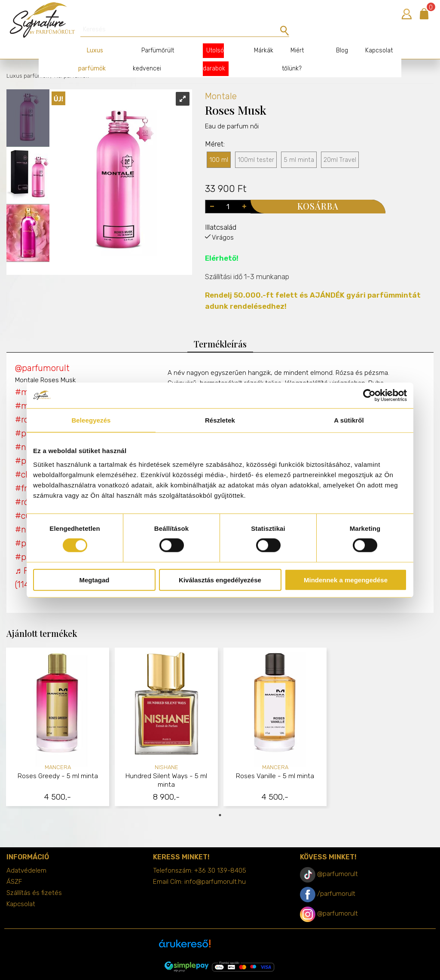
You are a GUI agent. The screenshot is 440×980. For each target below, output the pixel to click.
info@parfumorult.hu (215, 867)
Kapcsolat (370, 35)
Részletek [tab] (220, 420)
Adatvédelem (26, 855)
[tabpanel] (58, 713)
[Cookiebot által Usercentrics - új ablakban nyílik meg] (369, 396)
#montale (35, 377)
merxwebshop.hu (237, 968)
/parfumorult (336, 879)
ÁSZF (14, 867)
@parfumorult (42, 353)
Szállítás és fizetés (34, 878)
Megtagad (94, 580)
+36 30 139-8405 (220, 855)
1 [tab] (220, 800)
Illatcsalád (221, 212)
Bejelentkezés (407, 14)
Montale (221, 81)
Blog (333, 35)
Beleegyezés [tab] (91, 420)
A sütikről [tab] (349, 420)
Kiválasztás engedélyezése (220, 580)
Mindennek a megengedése (346, 580)
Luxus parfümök (27, 61)
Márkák (257, 35)
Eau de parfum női (232, 128)
